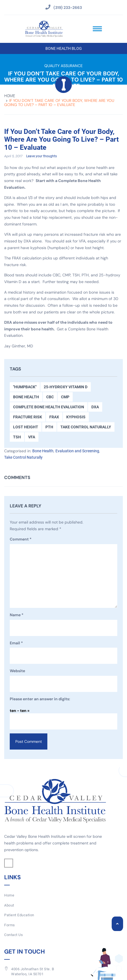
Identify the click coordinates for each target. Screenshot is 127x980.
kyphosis (76, 417)
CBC (50, 397)
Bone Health (26, 397)
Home (10, 96)
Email (16, 643)
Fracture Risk (28, 417)
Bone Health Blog (64, 48)
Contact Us (14, 935)
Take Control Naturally (86, 427)
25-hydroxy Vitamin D (66, 387)
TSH (17, 437)
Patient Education (19, 915)
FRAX (54, 417)
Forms (10, 925)
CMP (65, 397)
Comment (21, 539)
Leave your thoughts (41, 156)
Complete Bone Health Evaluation (49, 407)
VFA (32, 437)
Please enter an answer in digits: (40, 699)
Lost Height (26, 427)
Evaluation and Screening (77, 451)
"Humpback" (25, 387)
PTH (49, 427)
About (9, 905)
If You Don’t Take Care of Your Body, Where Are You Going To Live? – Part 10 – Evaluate (61, 140)
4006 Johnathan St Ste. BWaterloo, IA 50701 (33, 972)
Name (17, 615)
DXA (95, 407)
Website (17, 671)
